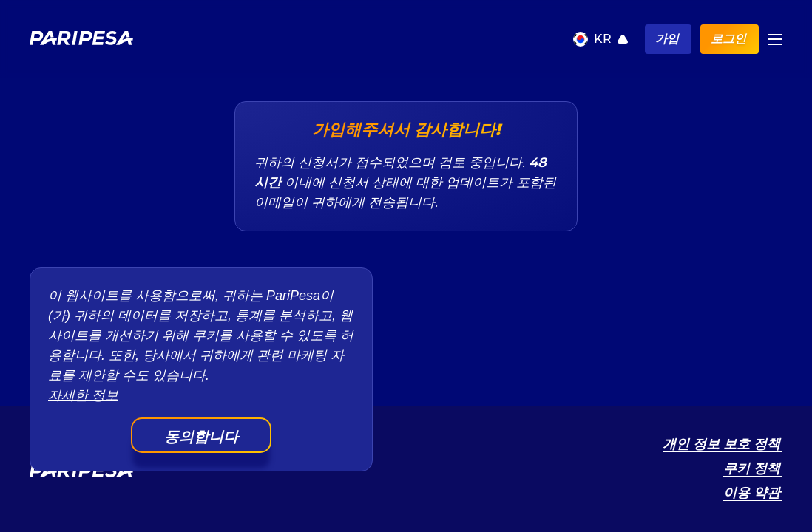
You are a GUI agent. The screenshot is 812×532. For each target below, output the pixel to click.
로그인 (728, 39)
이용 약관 (752, 493)
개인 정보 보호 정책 (721, 444)
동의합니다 (201, 437)
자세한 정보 (83, 395)
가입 (667, 39)
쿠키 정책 (752, 468)
